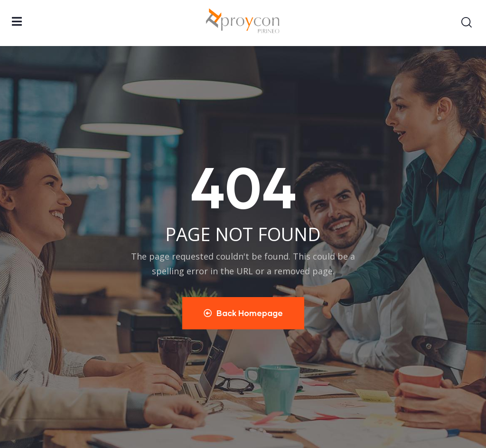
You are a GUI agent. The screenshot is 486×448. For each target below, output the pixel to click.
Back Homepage (243, 313)
